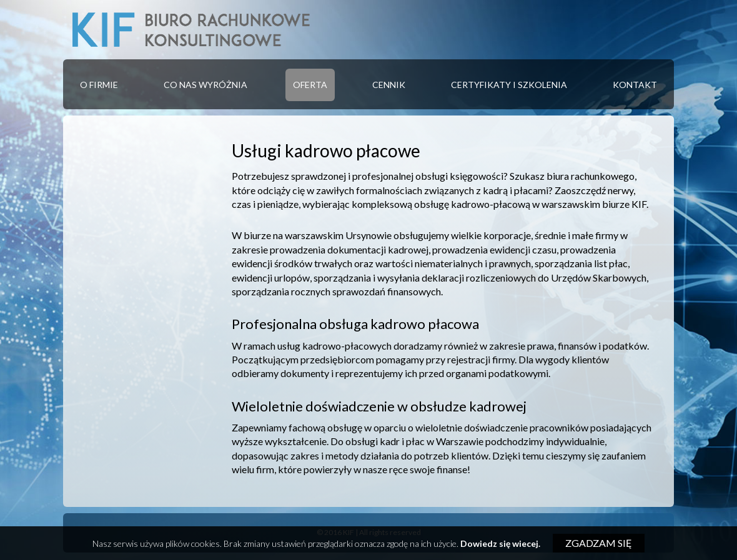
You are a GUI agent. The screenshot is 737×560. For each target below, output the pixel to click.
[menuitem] (99, 85)
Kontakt (635, 85)
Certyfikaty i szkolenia (509, 85)
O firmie (99, 85)
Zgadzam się (599, 543)
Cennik (389, 85)
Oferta (310, 85)
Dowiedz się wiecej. (500, 543)
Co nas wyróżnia (205, 85)
